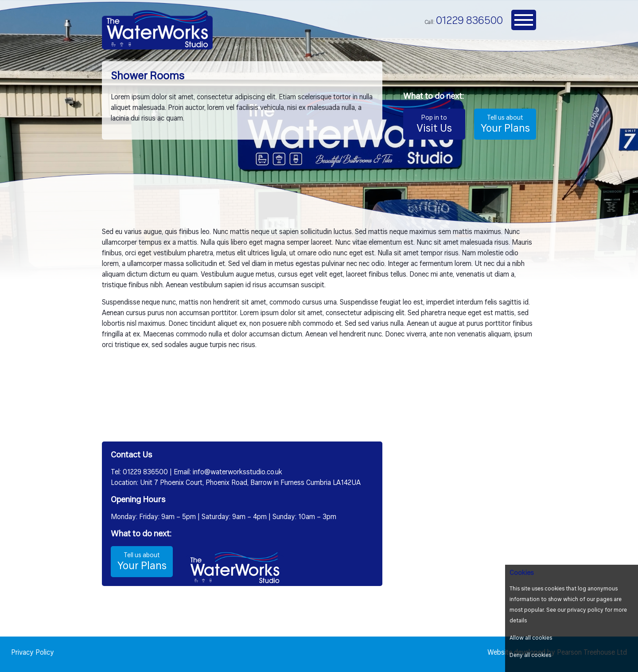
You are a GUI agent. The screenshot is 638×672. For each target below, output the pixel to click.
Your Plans (505, 124)
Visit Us (434, 124)
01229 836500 (469, 21)
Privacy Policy (33, 653)
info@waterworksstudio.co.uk (237, 473)
